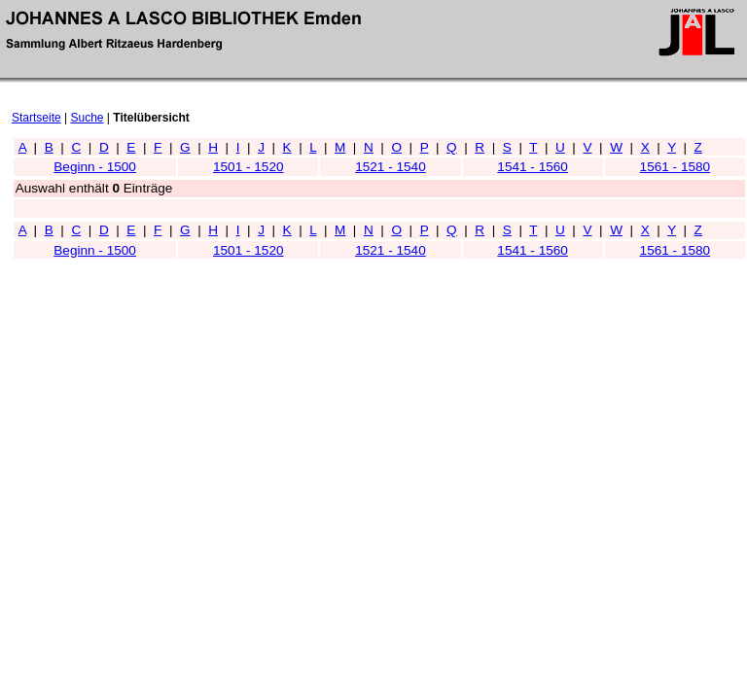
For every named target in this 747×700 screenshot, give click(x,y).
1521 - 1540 (391, 167)
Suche (88, 118)
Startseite (36, 118)
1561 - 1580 (676, 167)
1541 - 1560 (533, 167)
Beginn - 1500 (95, 167)
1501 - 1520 (249, 167)
